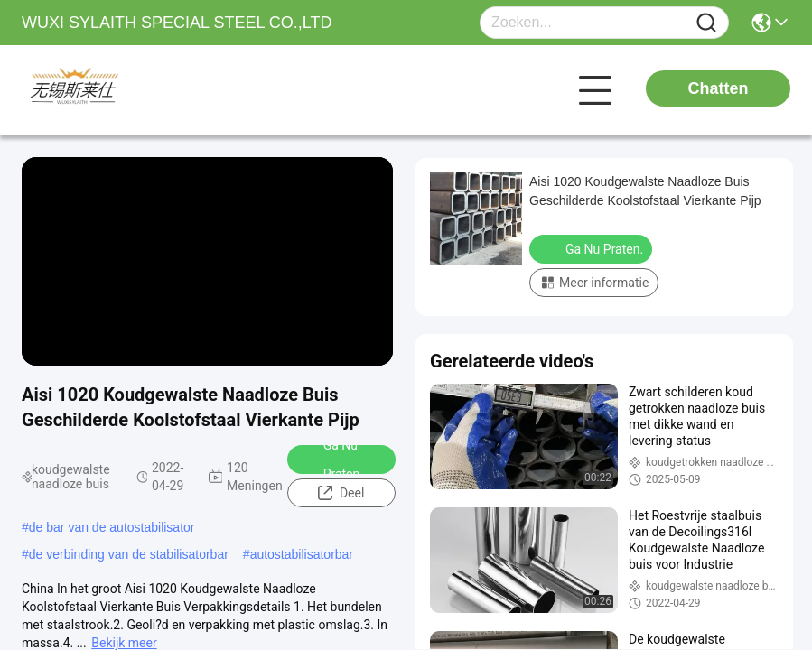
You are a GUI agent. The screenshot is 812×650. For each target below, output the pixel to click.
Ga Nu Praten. (331, 460)
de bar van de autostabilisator (112, 527)
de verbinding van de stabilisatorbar (129, 554)
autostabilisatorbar (302, 554)
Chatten (719, 88)
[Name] (706, 23)
